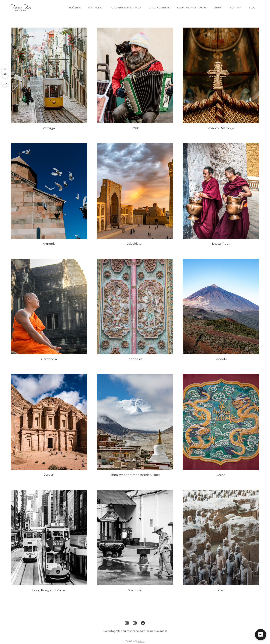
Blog (252, 8)
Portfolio (95, 8)
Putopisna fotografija (125, 8)
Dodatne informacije (192, 8)
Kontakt (236, 8)
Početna (75, 8)
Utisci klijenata (159, 8)
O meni (218, 8)
